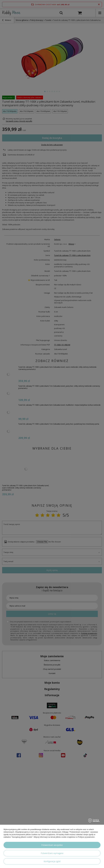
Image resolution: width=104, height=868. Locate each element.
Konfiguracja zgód (52, 861)
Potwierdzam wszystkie (52, 845)
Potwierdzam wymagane (52, 853)
